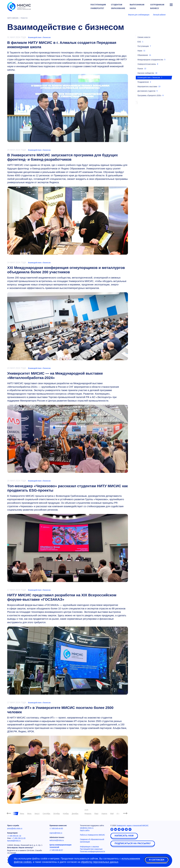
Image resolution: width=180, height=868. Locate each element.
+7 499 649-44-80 (56, 828)
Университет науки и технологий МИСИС (132, 826)
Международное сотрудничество (150, 60)
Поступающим (143, 46)
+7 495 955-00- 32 (14, 836)
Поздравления (143, 82)
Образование (143, 55)
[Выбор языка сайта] (171, 15)
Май (112, 814)
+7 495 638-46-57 (56, 850)
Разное (140, 69)
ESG (139, 42)
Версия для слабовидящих (139, 15)
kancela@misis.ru (14, 841)
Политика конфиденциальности (92, 851)
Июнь (22, 814)
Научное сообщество (146, 73)
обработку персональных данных (100, 862)
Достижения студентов (146, 91)
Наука (140, 51)
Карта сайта (85, 830)
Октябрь (57, 814)
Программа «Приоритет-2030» (149, 95)
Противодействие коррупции (91, 849)
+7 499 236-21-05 (19, 838)
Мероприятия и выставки (147, 86)
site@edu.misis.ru (87, 828)
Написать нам (124, 836)
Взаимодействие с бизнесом (39, 37)
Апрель (104, 814)
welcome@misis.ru (57, 840)
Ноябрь (66, 814)
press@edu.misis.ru (15, 828)
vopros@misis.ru (56, 833)
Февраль (88, 814)
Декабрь (75, 814)
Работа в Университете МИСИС (92, 835)
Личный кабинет (159, 15)
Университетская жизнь (147, 64)
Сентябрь (46, 814)
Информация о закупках (90, 847)
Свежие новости (144, 37)
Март (96, 814)
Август (37, 814)
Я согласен (157, 860)
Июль (29, 814)
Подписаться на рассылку (133, 843)
